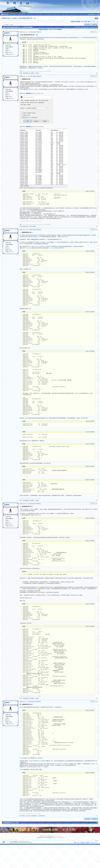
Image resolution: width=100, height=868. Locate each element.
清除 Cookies (77, 843)
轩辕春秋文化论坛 (6, 18)
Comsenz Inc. (27, 842)
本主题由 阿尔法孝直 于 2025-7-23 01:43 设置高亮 (50, 29)
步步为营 (14, 18)
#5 (96, 702)
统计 (94, 14)
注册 (5, 14)
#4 (96, 504)
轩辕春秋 (49, 838)
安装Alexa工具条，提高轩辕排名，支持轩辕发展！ (34, 816)
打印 (76, 27)
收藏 (85, 27)
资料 (31, 32)
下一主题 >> (11, 25)
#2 (96, 76)
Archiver (92, 843)
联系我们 (83, 843)
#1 (96, 32)
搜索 (91, 14)
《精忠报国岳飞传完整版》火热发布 (31, 73)
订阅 (82, 27)
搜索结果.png (29, 127)
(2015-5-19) (86, 22)
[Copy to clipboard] (90, 191)
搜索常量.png (29, 93)
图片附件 (23, 93)
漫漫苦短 (7, 33)
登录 (8, 14)
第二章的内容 (39, 758)
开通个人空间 (89, 27)
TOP (96, 841)
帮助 (98, 14)
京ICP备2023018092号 (42, 838)
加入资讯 (96, 27)
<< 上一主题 (5, 25)
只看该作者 (39, 32)
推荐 (79, 27)
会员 (89, 14)
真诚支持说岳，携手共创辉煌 (29, 226)
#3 (96, 230)
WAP (96, 843)
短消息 (34, 32)
